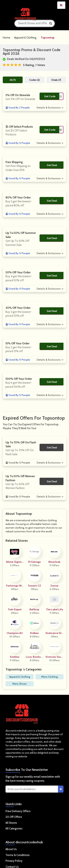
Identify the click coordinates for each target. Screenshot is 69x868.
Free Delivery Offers (18, 811)
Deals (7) (56, 80)
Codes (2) (34, 80)
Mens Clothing (49, 677)
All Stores (11, 823)
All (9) (13, 80)
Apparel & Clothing (25, 38)
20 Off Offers (14, 817)
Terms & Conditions (18, 855)
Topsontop (48, 38)
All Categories (14, 829)
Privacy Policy (14, 861)
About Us (11, 849)
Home (7, 38)
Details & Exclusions (49, 108)
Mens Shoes (20, 684)
